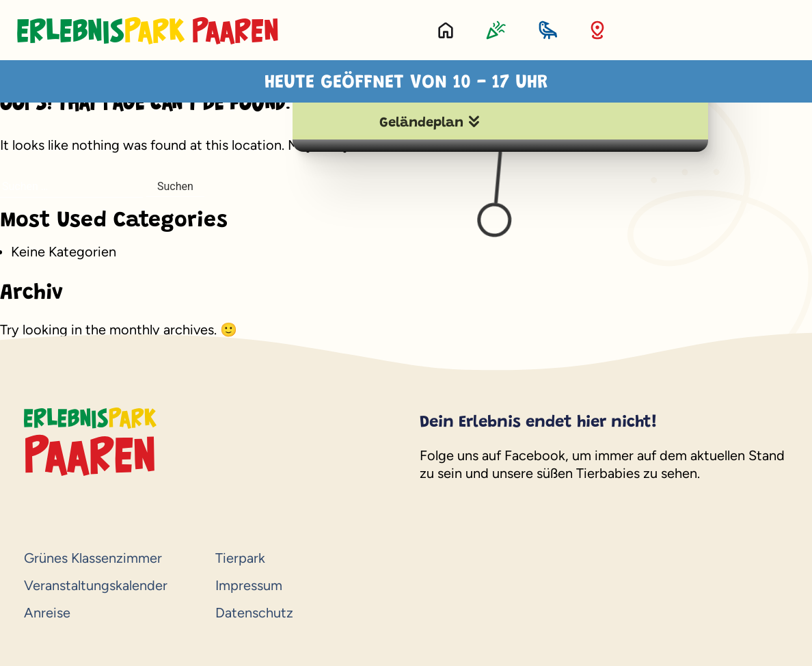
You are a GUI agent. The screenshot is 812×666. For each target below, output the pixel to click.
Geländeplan (421, 123)
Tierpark (240, 558)
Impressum (249, 585)
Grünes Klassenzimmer (93, 558)
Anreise (47, 613)
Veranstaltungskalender (96, 585)
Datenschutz (254, 613)
